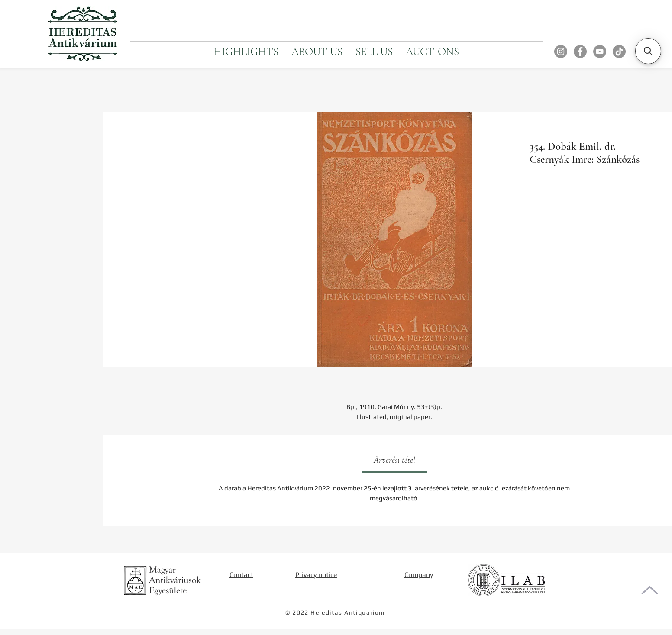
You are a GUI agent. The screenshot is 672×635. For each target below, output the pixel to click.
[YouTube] (600, 52)
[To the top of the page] (650, 590)
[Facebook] (580, 52)
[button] (648, 51)
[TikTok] (619, 52)
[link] (394, 460)
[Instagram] (561, 52)
